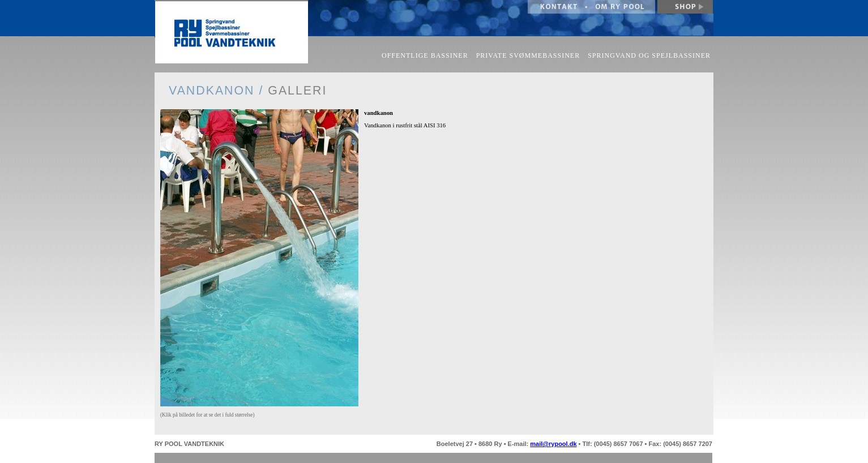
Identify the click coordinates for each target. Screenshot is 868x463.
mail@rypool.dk (553, 444)
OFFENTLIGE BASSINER (425, 55)
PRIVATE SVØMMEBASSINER (528, 55)
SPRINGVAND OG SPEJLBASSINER (649, 55)
